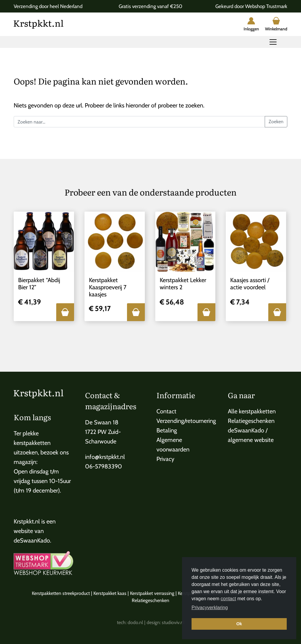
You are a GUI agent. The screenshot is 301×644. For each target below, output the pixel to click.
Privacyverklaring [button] (210, 608)
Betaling (167, 430)
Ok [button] (239, 624)
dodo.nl (135, 622)
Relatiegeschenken (251, 421)
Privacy (165, 459)
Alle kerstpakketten (252, 411)
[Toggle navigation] (273, 42)
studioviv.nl (173, 622)
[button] (65, 312)
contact (228, 599)
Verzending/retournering (186, 421)
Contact (166, 411)
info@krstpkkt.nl (105, 457)
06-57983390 (104, 466)
